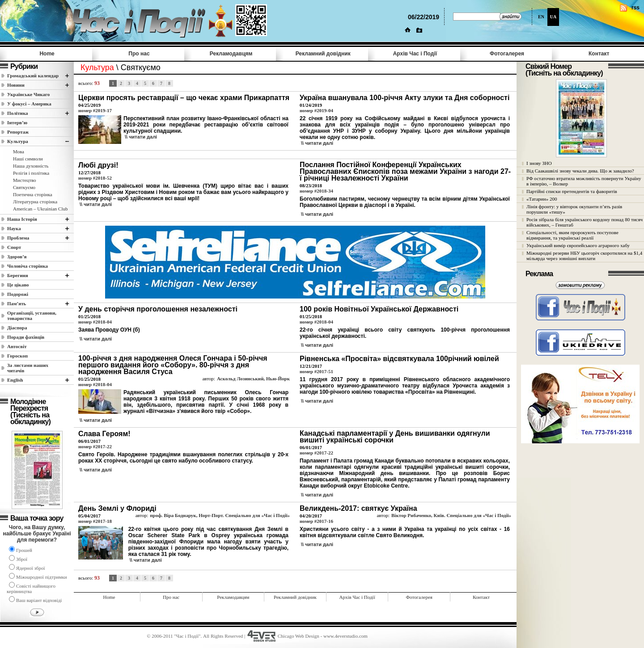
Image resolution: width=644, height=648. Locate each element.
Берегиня (18, 275)
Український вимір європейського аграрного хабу (578, 245)
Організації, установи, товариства (32, 316)
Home (47, 54)
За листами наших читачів (28, 368)
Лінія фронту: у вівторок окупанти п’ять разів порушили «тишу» (574, 209)
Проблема (18, 238)
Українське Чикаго (28, 94)
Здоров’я (17, 257)
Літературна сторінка (35, 202)
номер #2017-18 (95, 521)
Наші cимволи (28, 159)
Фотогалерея (507, 54)
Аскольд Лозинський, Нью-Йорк (253, 379)
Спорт (14, 247)
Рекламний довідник (323, 54)
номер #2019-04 (316, 110)
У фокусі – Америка (29, 104)
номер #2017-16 (316, 521)
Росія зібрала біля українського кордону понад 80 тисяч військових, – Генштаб (585, 222)
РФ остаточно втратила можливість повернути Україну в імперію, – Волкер (584, 181)
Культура (18, 141)
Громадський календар (33, 76)
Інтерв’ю (17, 122)
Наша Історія (22, 219)
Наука (14, 228)
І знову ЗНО (539, 163)
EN (541, 17)
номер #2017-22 (95, 446)
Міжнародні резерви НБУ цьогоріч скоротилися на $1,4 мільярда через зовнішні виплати (584, 256)
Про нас (139, 54)
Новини (16, 85)
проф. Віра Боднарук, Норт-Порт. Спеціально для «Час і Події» (220, 515)
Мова (19, 151)
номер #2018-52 (95, 178)
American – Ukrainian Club (40, 209)
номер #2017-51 (316, 371)
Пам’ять (17, 303)
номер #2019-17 (95, 110)
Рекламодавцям (231, 54)
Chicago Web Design (299, 636)
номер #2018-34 (316, 191)
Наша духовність (31, 166)
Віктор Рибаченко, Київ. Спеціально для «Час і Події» (451, 515)
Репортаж (18, 132)
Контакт (599, 54)
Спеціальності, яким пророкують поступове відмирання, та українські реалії (572, 235)
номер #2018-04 (95, 322)
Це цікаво (18, 285)
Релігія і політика (31, 173)
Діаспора (17, 328)
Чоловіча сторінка (28, 266)
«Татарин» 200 (542, 199)
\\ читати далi (141, 137)
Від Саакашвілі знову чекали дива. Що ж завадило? (580, 171)
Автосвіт (17, 346)
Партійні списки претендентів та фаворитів (572, 191)
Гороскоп (17, 356)
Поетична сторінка (33, 194)
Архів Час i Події (415, 54)
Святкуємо (24, 187)
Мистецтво (25, 180)
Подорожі (18, 294)
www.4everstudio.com (345, 636)
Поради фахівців (26, 337)
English (15, 380)
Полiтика (18, 113)
